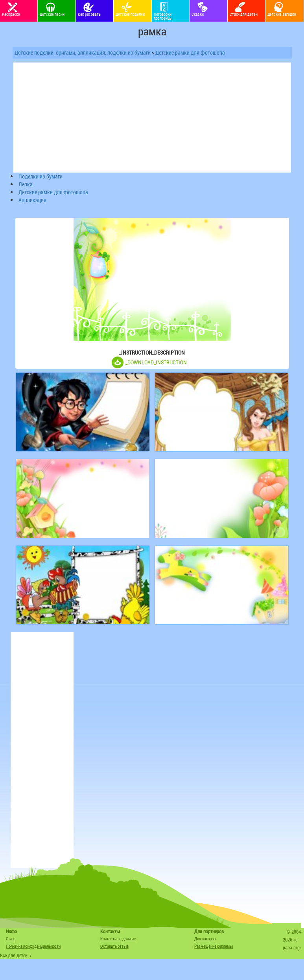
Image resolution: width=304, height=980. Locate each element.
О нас (11, 939)
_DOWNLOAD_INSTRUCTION (156, 362)
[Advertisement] (42, 750)
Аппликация (32, 200)
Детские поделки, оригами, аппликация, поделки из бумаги (83, 52)
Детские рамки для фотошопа (190, 52)
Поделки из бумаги (41, 176)
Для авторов (205, 939)
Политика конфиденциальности (33, 946)
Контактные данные (118, 939)
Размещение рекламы (214, 946)
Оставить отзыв (114, 946)
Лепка (26, 184)
